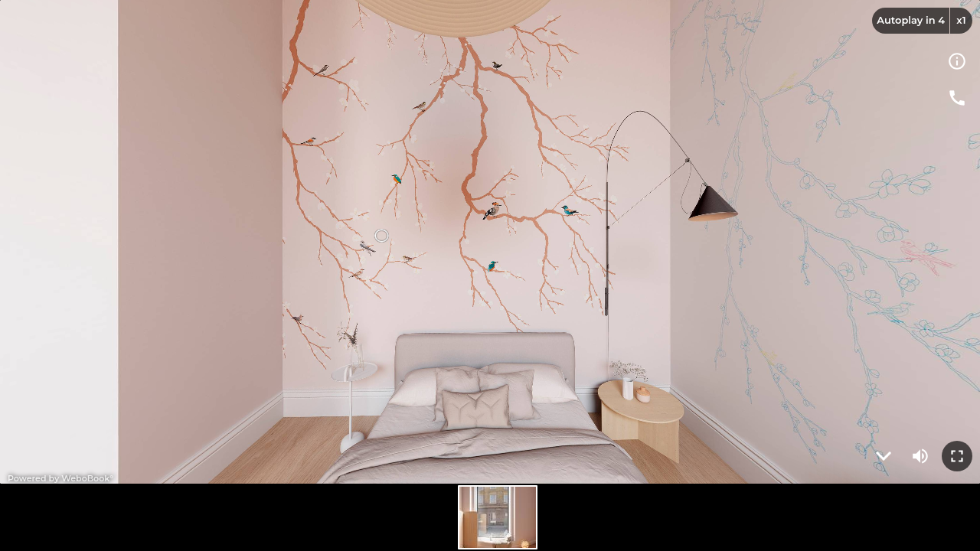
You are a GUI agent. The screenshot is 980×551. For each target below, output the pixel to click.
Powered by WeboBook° (60, 478)
